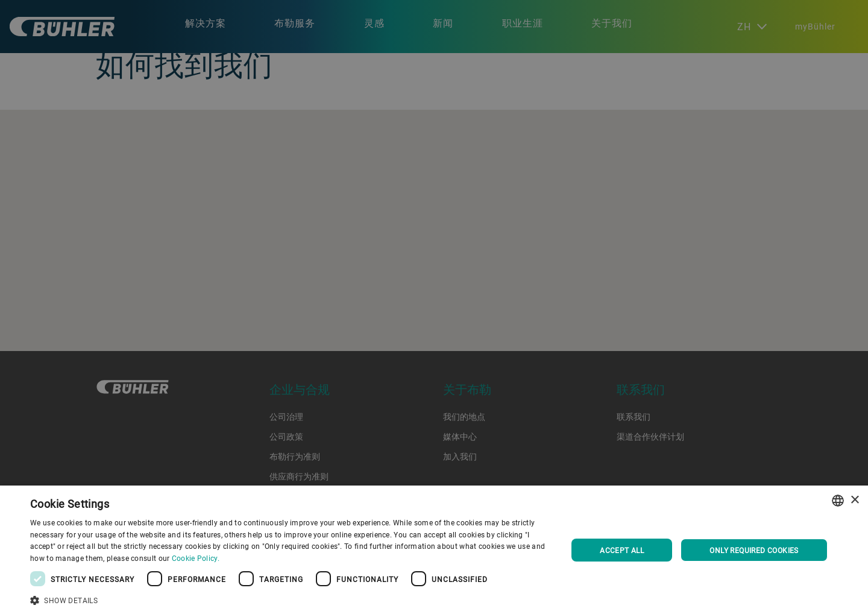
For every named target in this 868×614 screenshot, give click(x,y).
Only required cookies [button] (754, 550)
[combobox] (838, 501)
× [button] (854, 500)
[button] (291, 599)
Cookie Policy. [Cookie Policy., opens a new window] (196, 558)
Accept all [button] (622, 550)
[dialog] (434, 550)
